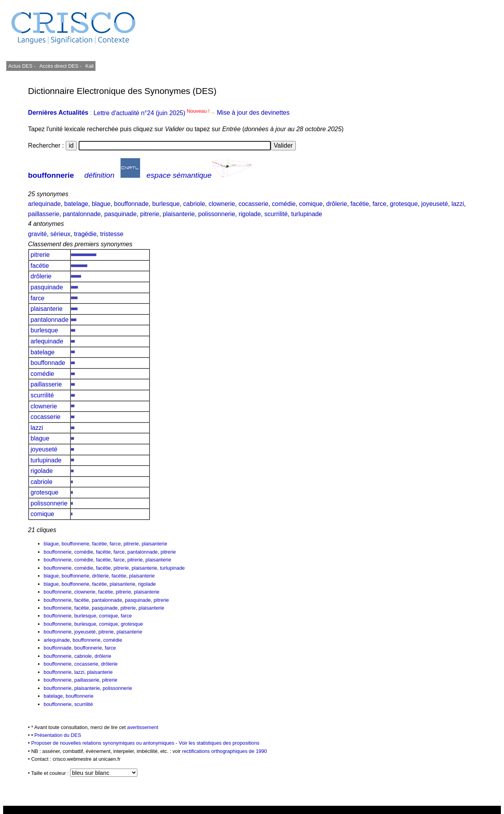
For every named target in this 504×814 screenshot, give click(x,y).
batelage (76, 204)
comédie (284, 204)
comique (311, 204)
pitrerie (150, 214)
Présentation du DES (58, 735)
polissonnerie (217, 214)
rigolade (250, 214)
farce (380, 204)
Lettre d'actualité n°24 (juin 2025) (152, 113)
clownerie (222, 204)
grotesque (404, 204)
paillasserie (44, 214)
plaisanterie (179, 214)
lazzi (458, 204)
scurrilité (276, 214)
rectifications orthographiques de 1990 (224, 751)
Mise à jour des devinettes (253, 113)
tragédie (85, 234)
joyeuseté (435, 204)
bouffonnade (131, 204)
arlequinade (45, 204)
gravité (38, 234)
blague (101, 204)
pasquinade (120, 214)
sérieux (61, 234)
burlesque (166, 204)
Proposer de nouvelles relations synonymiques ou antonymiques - (105, 743)
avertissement (143, 727)
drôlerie (337, 204)
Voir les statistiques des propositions (219, 743)
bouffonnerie (51, 175)
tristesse (112, 234)
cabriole (194, 204)
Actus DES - (22, 66)
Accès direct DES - (60, 66)
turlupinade (307, 214)
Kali (89, 66)
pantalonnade (82, 214)
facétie (360, 204)
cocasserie (253, 204)
